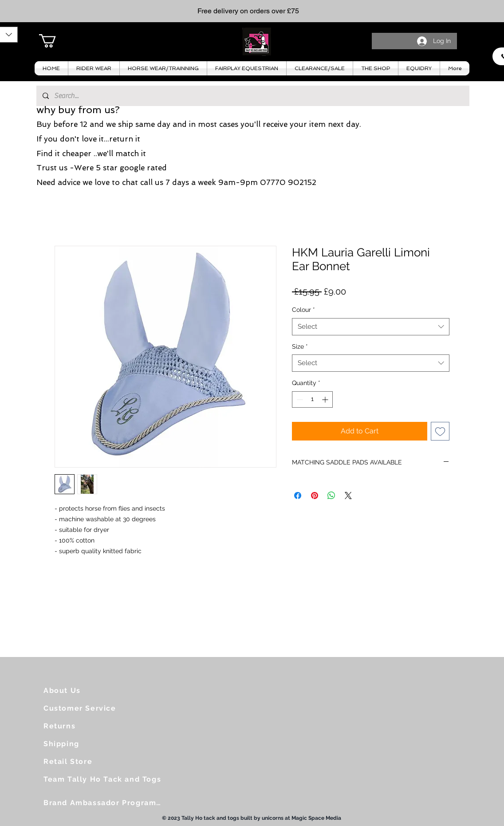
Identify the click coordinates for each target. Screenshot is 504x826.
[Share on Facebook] (298, 496)
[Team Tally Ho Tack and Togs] (106, 779)
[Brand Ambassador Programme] (106, 802)
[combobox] (371, 327)
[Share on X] (348, 496)
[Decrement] (299, 399)
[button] (55, 41)
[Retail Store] (79, 761)
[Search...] (252, 96)
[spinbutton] (312, 399)
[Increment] (326, 399)
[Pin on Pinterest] (315, 496)
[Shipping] (79, 743)
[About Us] (79, 690)
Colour (303, 310)
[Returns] (79, 726)
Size (300, 346)
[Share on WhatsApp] (331, 496)
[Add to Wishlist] (440, 431)
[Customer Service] (84, 708)
